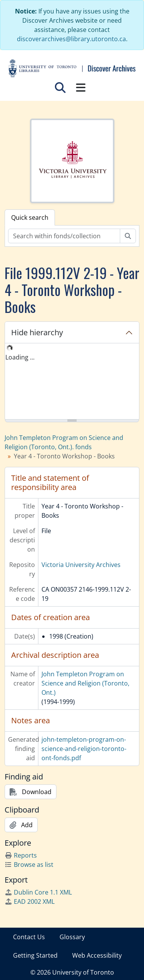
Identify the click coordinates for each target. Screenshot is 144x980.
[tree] (72, 382)
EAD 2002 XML (30, 901)
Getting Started (35, 955)
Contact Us (29, 937)
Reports (21, 855)
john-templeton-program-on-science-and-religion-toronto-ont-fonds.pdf (84, 749)
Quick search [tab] (30, 217)
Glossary (72, 937)
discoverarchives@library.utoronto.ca (71, 39)
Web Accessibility (97, 955)
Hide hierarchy (37, 332)
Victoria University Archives (81, 565)
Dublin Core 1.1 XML (38, 892)
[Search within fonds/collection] (64, 236)
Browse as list (29, 865)
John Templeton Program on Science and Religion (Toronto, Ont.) (85, 683)
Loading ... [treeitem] (20, 357)
